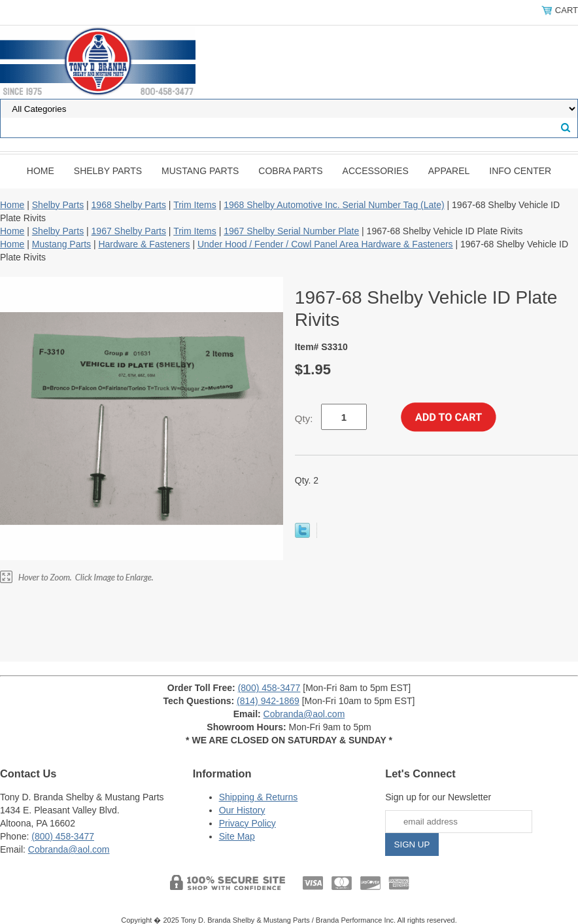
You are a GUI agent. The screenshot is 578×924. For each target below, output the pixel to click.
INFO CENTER (520, 171)
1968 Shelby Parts (129, 205)
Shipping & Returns (259, 797)
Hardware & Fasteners (144, 244)
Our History (242, 810)
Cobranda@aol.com (304, 714)
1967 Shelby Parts (129, 231)
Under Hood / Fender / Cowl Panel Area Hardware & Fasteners (325, 244)
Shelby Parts (108, 171)
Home (41, 171)
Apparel (449, 171)
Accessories (376, 171)
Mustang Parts (200, 171)
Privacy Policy (247, 823)
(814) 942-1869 (268, 701)
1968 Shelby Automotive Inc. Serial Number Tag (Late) (334, 205)
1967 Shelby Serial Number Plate (291, 231)
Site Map (237, 836)
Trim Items (195, 205)
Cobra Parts (290, 171)
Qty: (304, 418)
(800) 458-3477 (269, 688)
